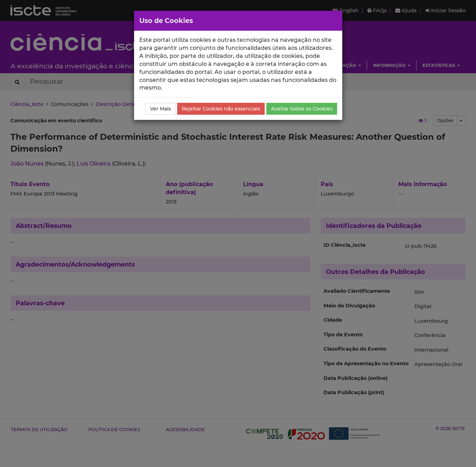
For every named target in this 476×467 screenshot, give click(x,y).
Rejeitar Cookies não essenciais (221, 109)
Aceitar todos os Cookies (302, 109)
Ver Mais (161, 109)
